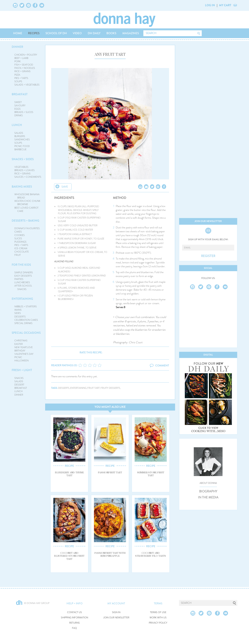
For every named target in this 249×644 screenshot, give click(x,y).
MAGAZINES (131, 33)
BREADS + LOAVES (25, 170)
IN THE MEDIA (208, 497)
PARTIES (19, 279)
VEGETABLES (21, 167)
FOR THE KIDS (21, 265)
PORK (18, 61)
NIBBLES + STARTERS (26, 307)
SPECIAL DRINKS (23, 323)
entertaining (78, 388)
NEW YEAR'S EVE (24, 347)
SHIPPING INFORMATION (75, 618)
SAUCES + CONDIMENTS (28, 177)
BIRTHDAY (20, 351)
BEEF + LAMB (21, 58)
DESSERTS (20, 317)
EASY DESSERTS (23, 276)
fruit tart (94, 388)
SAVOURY (20, 106)
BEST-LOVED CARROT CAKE (26, 209)
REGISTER (208, 256)
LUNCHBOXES (22, 282)
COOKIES (20, 235)
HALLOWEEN (21, 361)
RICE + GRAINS (22, 71)
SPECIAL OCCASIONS (26, 333)
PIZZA (17, 75)
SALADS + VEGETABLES (27, 85)
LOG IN (210, 5)
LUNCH (17, 125)
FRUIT (18, 255)
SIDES (18, 313)
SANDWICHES (22, 140)
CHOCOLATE (22, 252)
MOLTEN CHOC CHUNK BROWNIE (27, 203)
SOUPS (18, 81)
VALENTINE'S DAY (24, 354)
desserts (64, 388)
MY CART (225, 5)
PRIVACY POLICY (158, 623)
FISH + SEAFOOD (24, 65)
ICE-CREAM (21, 248)
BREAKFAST (20, 94)
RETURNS (75, 623)
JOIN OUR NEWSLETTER (116, 618)
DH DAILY (94, 33)
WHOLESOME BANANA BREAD (27, 196)
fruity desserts (110, 388)
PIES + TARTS (21, 78)
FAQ (74, 628)
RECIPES (34, 33)
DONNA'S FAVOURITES (27, 228)
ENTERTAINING (22, 299)
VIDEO (77, 33)
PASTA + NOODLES (25, 68)
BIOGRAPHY (208, 491)
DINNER (17, 47)
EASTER (19, 344)
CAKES (18, 232)
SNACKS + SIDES (23, 159)
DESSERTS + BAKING (25, 221)
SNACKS (19, 378)
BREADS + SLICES (24, 112)
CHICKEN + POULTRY (26, 55)
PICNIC (18, 357)
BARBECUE (20, 149)
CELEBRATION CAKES (26, 320)
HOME (18, 33)
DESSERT (19, 385)
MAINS (18, 310)
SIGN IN (116, 612)
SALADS (19, 133)
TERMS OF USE (158, 612)
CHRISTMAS (21, 341)
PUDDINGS (20, 242)
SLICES (18, 239)
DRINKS (19, 115)
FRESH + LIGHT (22, 370)
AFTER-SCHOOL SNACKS (23, 287)
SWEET (18, 102)
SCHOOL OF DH (56, 33)
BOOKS (111, 33)
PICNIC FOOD (22, 146)
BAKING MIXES (22, 187)
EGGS (18, 109)
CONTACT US (75, 612)
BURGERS (20, 136)
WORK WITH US (158, 618)
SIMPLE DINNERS (24, 273)
